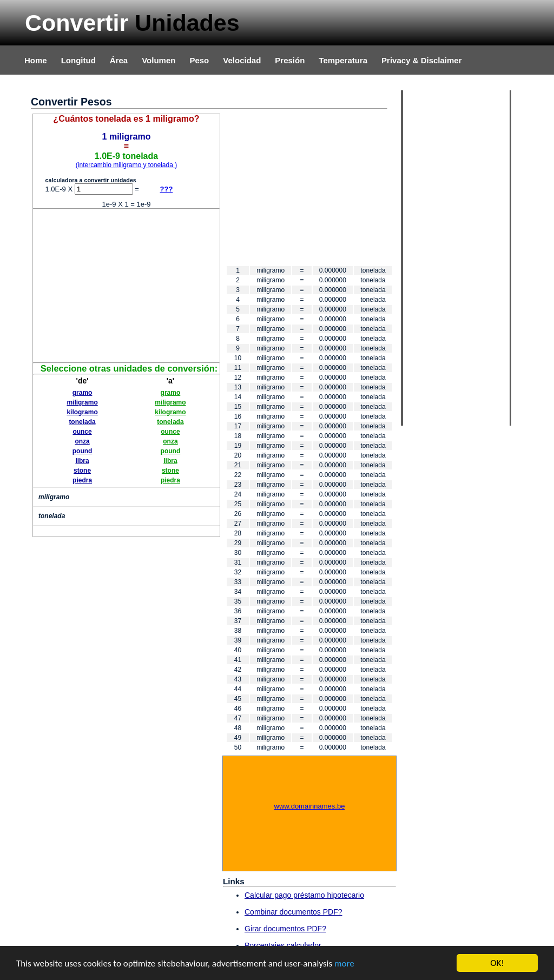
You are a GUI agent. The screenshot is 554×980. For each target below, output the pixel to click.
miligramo (82, 402)
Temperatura (343, 60)
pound (83, 451)
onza (82, 441)
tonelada (82, 422)
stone (82, 471)
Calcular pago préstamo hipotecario (304, 895)
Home (36, 60)
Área (119, 60)
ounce (82, 432)
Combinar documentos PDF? (294, 912)
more (344, 964)
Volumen (159, 60)
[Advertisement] (127, 285)
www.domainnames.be (310, 806)
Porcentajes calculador (283, 945)
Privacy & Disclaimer (421, 60)
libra (82, 461)
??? (167, 189)
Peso (199, 60)
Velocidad (242, 60)
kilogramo (82, 412)
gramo (83, 393)
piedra (82, 480)
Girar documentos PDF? (285, 929)
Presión (290, 60)
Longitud (78, 60)
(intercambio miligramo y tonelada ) (126, 165)
